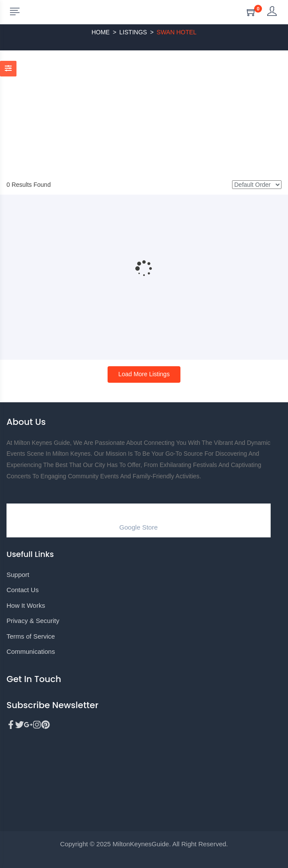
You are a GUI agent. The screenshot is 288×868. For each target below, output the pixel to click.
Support (18, 575)
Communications (31, 651)
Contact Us (23, 590)
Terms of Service (31, 636)
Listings (133, 32)
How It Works (26, 605)
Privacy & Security (33, 621)
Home (101, 32)
